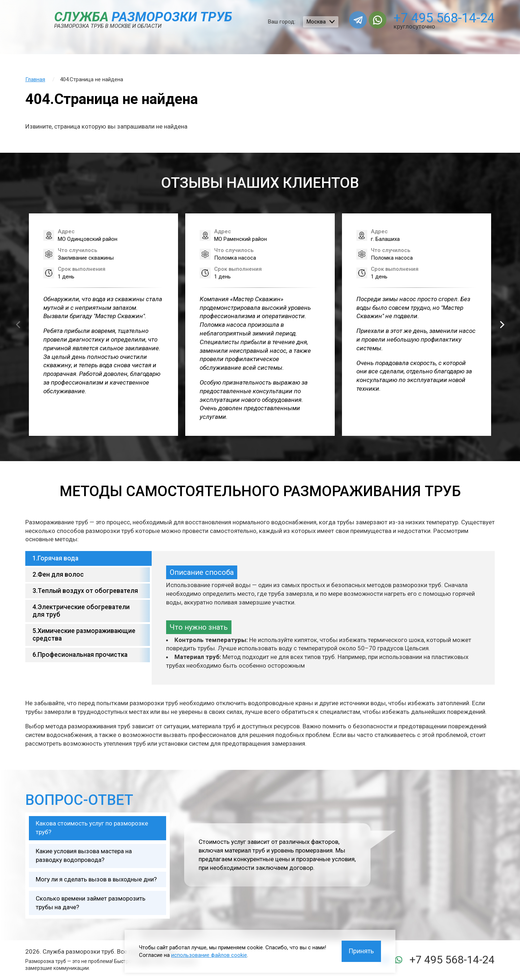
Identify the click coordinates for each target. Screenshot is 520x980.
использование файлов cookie (209, 955)
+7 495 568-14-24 (444, 18)
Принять (361, 951)
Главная (35, 79)
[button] (502, 325)
